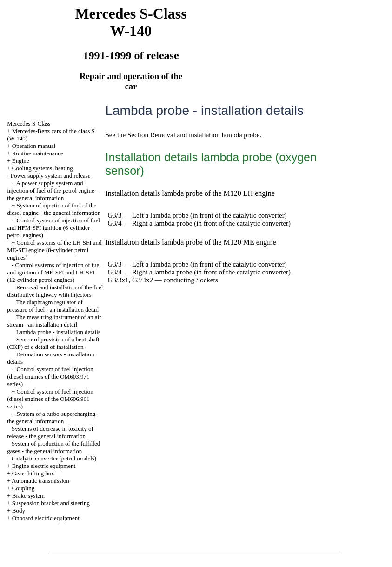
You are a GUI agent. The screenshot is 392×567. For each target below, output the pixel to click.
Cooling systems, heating (43, 168)
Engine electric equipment (44, 466)
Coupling (23, 488)
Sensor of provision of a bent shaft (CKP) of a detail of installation (53, 343)
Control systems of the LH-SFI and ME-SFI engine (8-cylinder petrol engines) (54, 250)
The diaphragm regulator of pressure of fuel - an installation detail (53, 306)
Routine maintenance (38, 153)
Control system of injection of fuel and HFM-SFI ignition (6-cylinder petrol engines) (53, 228)
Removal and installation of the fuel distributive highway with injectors (55, 291)
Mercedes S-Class (29, 123)
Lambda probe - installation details (58, 332)
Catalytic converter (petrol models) (54, 458)
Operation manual (34, 146)
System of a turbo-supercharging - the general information (53, 417)
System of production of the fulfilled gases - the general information (53, 447)
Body (19, 510)
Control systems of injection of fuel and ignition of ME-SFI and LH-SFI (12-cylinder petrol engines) (54, 272)
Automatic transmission (40, 481)
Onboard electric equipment (46, 518)
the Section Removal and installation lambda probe (189, 135)
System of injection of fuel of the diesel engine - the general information (54, 209)
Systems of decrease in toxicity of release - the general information (50, 432)
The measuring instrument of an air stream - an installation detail (54, 321)
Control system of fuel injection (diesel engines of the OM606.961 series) (50, 399)
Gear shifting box (33, 473)
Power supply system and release (51, 176)
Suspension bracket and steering (51, 503)
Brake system (28, 496)
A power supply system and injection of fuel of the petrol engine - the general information (52, 190)
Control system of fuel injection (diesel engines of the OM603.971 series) (50, 377)
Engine (21, 161)
